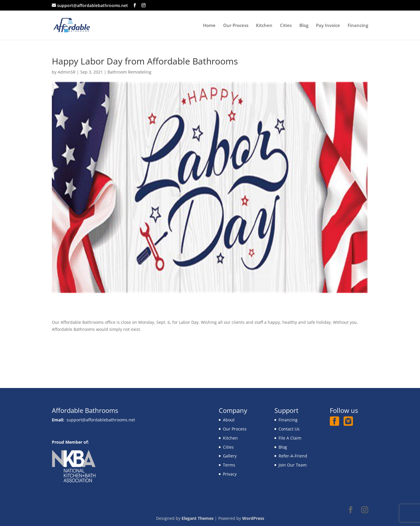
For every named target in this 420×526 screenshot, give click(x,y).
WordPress (253, 518)
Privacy (230, 474)
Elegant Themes (198, 518)
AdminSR (67, 72)
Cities (286, 26)
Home (209, 26)
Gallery (230, 456)
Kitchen (264, 26)
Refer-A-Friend (293, 456)
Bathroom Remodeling (129, 72)
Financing (358, 26)
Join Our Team (293, 465)
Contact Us (289, 429)
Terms (229, 465)
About (229, 420)
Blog (304, 26)
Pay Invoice (328, 26)
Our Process (236, 26)
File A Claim (290, 438)
